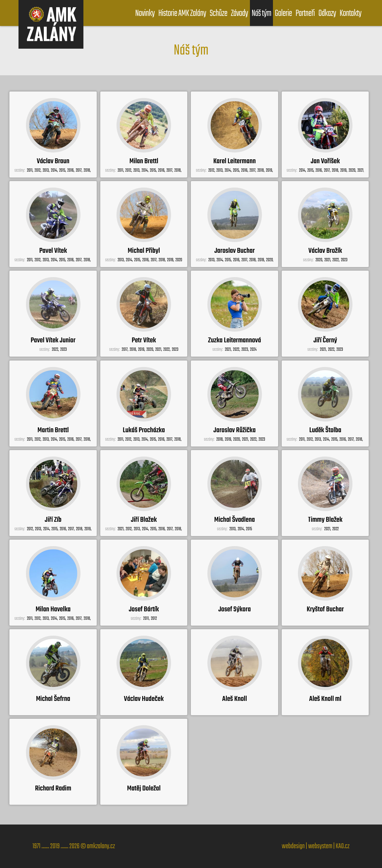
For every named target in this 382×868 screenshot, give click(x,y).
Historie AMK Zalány (182, 13)
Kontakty (350, 13)
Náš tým (261, 13)
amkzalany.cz (101, 846)
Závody (239, 13)
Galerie (283, 13)
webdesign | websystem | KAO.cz (316, 846)
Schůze (218, 13)
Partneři (305, 13)
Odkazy (327, 13)
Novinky (145, 13)
